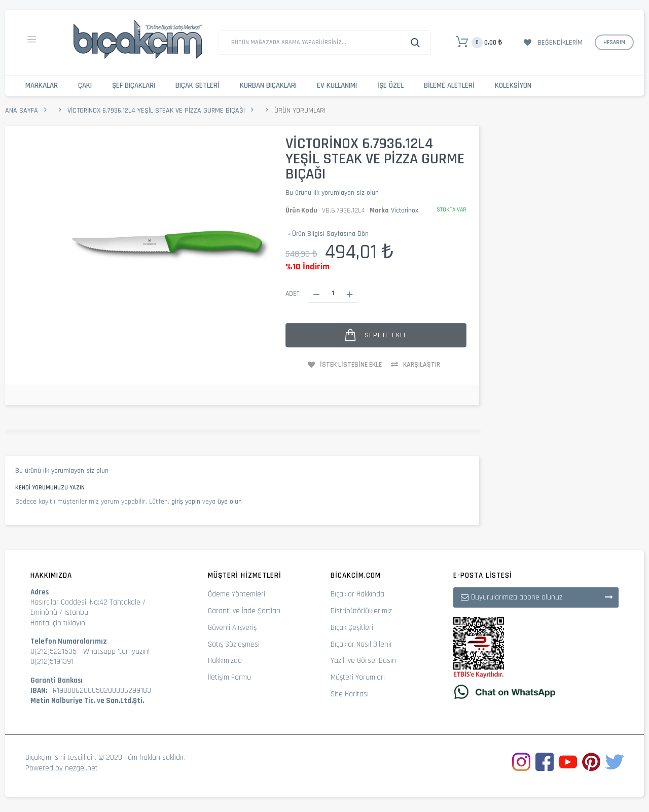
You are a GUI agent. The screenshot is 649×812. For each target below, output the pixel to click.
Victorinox (405, 210)
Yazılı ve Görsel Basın (363, 661)
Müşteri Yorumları (358, 677)
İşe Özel (390, 85)
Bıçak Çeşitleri (352, 628)
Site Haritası (350, 694)
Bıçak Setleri (197, 85)
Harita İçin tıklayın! (59, 623)
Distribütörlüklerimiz (361, 611)
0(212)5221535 (53, 651)
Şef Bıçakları (134, 85)
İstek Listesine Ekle (351, 365)
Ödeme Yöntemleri (237, 594)
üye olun (230, 502)
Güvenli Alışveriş (232, 628)
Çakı (85, 85)
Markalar (42, 85)
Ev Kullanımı (337, 85)
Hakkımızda (225, 661)
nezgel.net (81, 768)
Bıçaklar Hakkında (357, 594)
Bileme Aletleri (449, 85)
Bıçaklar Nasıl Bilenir (362, 644)
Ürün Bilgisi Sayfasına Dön (328, 234)
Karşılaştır (422, 365)
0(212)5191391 (52, 662)
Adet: (293, 294)
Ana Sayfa (22, 111)
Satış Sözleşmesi (234, 644)
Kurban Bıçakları (268, 85)
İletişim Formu (229, 677)
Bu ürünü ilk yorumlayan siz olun (332, 193)
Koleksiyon (513, 85)
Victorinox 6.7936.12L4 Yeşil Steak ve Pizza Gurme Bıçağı (156, 111)
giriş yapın (186, 502)
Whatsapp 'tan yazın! (116, 651)
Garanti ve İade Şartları (244, 611)
